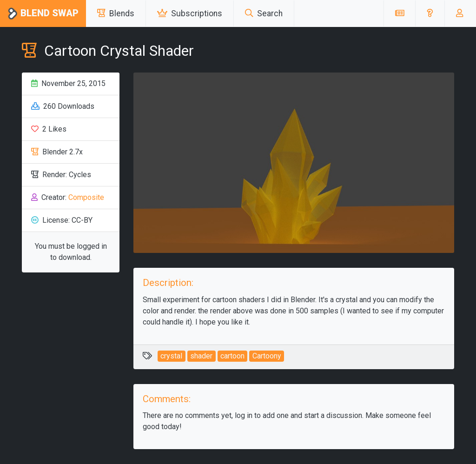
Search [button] (264, 13)
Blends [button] (116, 13)
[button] (430, 13)
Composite (86, 197)
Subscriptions (190, 13)
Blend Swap (43, 14)
